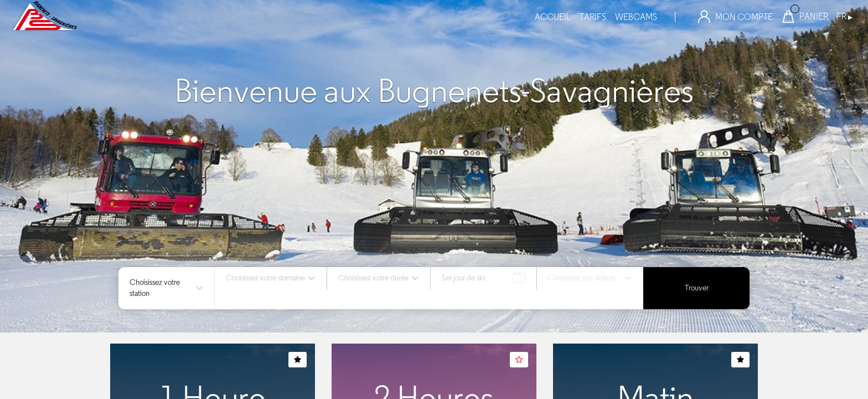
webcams (636, 17)
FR (844, 16)
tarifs (593, 17)
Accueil (553, 17)
